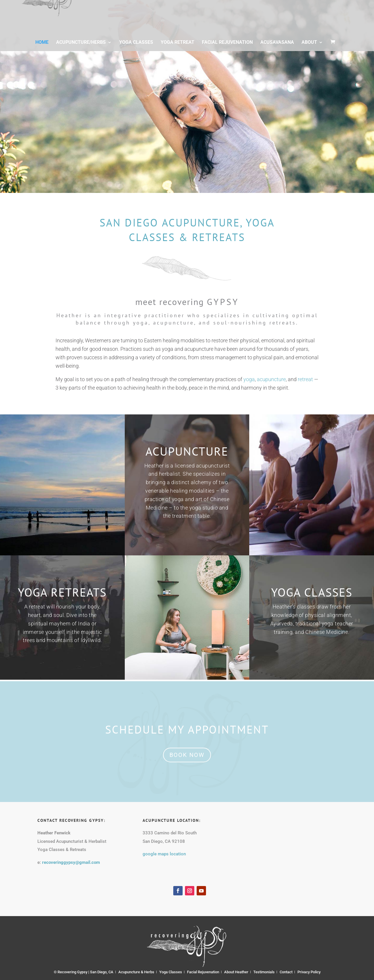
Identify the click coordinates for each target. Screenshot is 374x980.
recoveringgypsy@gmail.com (71, 862)
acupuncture (271, 379)
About (309, 48)
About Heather (236, 972)
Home (42, 48)
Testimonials (264, 972)
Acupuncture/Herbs (81, 48)
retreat (305, 379)
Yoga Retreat (178, 48)
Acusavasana (277, 48)
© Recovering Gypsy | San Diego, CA (84, 972)
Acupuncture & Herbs (136, 972)
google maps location (164, 854)
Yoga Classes (136, 48)
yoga (249, 379)
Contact (286, 972)
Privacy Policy (309, 972)
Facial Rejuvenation (227, 48)
